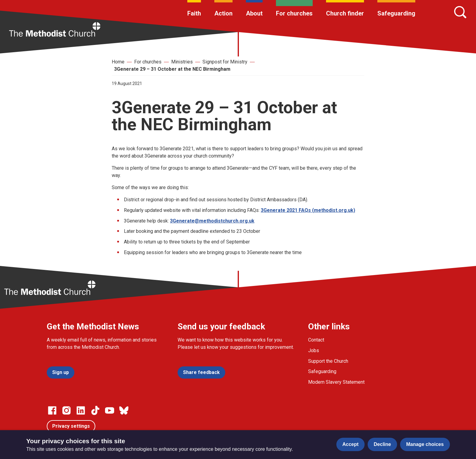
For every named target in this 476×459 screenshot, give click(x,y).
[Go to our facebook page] (52, 410)
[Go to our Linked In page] (81, 410)
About (254, 13)
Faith (194, 13)
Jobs (314, 350)
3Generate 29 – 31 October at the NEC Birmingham (172, 69)
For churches (294, 13)
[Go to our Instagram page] (66, 410)
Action (223, 13)
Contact (316, 340)
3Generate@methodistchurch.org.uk (212, 221)
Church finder (345, 13)
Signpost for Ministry (225, 62)
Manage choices (425, 444)
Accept (350, 444)
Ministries (182, 62)
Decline (382, 444)
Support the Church (328, 361)
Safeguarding (396, 13)
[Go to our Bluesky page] (124, 410)
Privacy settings (71, 426)
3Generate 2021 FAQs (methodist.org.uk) (308, 210)
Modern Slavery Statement (336, 382)
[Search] (460, 12)
